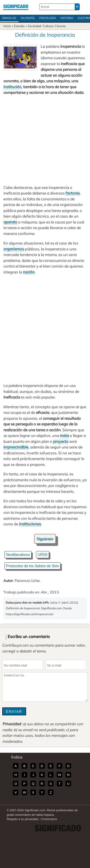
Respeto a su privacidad (22, 819)
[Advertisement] (45, 140)
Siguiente (45, 539)
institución (12, 87)
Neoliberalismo (18, 555)
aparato (10, 222)
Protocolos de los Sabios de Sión (33, 566)
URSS (43, 555)
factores (73, 193)
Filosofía (28, 18)
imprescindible (16, 447)
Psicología (48, 18)
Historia (67, 18)
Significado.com (16, 7)
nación (29, 272)
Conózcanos (49, 819)
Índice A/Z (9, 18)
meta (64, 435)
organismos (14, 249)
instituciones (30, 524)
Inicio (7, 26)
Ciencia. (60, 26)
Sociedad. (35, 26)
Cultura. (48, 26)
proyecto (61, 441)
